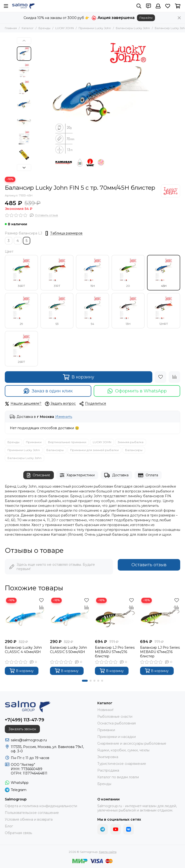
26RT (21, 349)
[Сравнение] (174, 377)
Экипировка (108, 757)
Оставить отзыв (149, 565)
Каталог (28, 28)
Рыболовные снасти (115, 717)
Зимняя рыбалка (131, 442)
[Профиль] (158, 6)
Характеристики (77, 475)
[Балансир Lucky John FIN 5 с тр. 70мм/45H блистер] (101, 105)
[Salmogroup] (23, 6)
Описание (39, 475)
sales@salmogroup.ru (29, 740)
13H (128, 311)
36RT (21, 273)
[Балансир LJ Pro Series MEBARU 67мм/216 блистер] (160, 617)
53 (57, 311)
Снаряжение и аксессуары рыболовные (132, 743)
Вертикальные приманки (67, 442)
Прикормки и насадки (117, 737)
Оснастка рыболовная (117, 723)
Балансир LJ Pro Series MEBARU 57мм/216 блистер (115, 652)
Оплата (148, 475)
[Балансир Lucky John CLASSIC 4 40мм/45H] (25, 617)
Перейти (146, 18)
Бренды (44, 28)
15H (92, 273)
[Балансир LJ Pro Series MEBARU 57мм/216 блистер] (115, 617)
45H (164, 273)
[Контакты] (148, 6)
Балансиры (55, 450)
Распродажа (108, 770)
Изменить (64, 417)
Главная (11, 28)
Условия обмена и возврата (29, 819)
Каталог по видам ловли (118, 777)
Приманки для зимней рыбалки (94, 450)
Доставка (116, 475)
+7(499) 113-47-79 (25, 720)
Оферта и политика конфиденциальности (41, 806)
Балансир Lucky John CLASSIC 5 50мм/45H (68, 650)
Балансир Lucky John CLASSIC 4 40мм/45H (23, 650)
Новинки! (105, 710)
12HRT (164, 311)
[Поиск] (139, 6)
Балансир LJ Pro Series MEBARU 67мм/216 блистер (160, 652)
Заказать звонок (22, 729)
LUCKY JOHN (65, 28)
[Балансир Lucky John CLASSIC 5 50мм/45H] (70, 617)
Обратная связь (18, 833)
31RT (57, 273)
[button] (24, 41)
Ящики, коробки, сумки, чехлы (123, 750)
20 (128, 273)
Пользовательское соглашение (32, 813)
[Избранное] (168, 6)
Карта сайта (108, 852)
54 (92, 311)
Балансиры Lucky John (133, 28)
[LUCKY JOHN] (171, 191)
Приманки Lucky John (95, 28)
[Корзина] (178, 6)
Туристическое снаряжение (122, 764)
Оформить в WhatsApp (137, 391)
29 (21, 311)
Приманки (34, 442)
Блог (9, 826)
